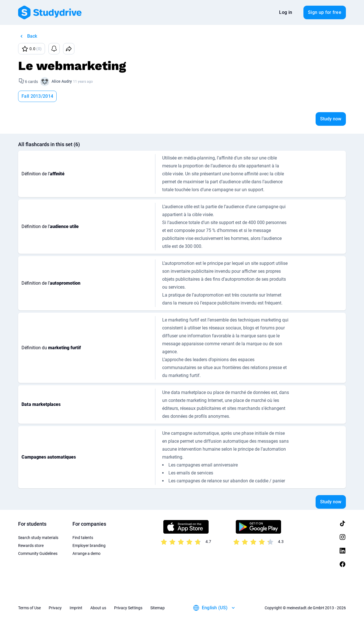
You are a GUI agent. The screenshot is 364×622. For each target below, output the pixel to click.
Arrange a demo (86, 553)
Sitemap (158, 608)
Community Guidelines (38, 553)
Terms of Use (29, 608)
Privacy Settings (128, 608)
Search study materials (38, 538)
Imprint (76, 608)
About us (98, 608)
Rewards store (31, 546)
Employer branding (89, 546)
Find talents (83, 538)
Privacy (55, 608)
